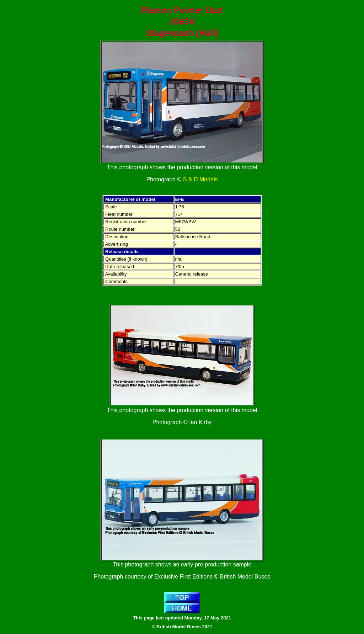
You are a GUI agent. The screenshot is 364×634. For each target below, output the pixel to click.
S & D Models (200, 179)
